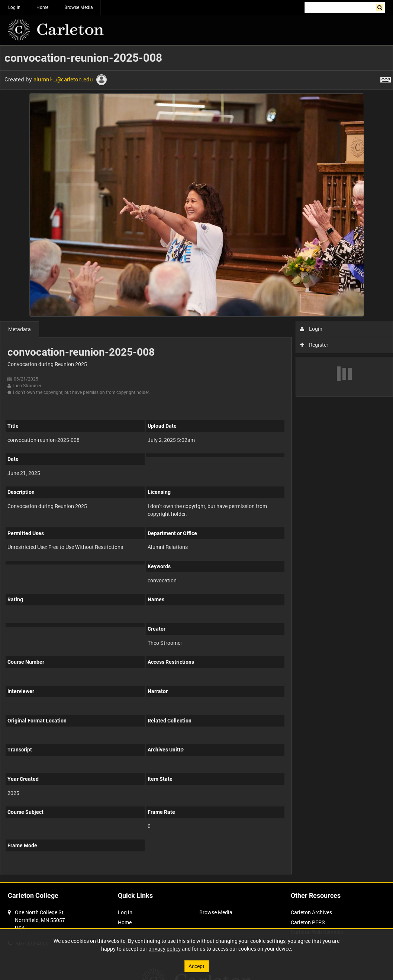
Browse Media (79, 7)
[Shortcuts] (386, 78)
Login (311, 329)
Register (314, 345)
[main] (196, 464)
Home (42, 7)
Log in (14, 7)
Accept (196, 966)
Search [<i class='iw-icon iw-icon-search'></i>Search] (381, 7)
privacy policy (165, 949)
